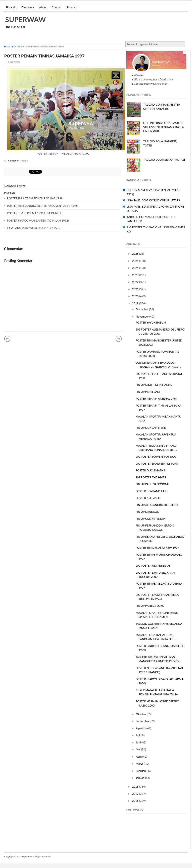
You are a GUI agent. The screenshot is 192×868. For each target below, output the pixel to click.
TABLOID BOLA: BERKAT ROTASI (164, 160)
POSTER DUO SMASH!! (150, 470)
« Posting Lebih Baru (7, 339)
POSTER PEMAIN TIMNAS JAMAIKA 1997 (44, 56)
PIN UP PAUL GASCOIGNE (152, 484)
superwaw (26, 19)
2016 (136, 801)
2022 (136, 282)
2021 (136, 289)
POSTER (16, 46)
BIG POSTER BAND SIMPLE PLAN (157, 464)
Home (7, 46)
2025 (136, 261)
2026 (136, 254)
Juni (139, 742)
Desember (142, 309)
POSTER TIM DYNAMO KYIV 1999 (157, 548)
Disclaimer (28, 7)
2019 (136, 303)
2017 (136, 794)
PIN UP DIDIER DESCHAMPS (154, 385)
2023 (136, 275)
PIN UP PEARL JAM (148, 392)
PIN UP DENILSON (147, 512)
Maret (140, 764)
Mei (138, 749)
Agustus (141, 728)
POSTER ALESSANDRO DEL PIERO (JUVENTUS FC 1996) (43, 206)
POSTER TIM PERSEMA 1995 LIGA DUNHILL (35, 213)
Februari (141, 771)
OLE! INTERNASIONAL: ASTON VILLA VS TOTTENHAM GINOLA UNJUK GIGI (164, 127)
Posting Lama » (119, 339)
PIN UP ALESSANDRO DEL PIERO (157, 505)
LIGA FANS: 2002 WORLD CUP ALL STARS (34, 228)
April (139, 757)
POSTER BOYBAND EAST (152, 491)
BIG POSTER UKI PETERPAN (153, 566)
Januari (140, 778)
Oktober (141, 714)
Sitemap (71, 7)
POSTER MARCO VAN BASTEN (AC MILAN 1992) (38, 220)
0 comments (14, 62)
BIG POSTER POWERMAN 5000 (156, 457)
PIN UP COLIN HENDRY (151, 519)
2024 (136, 268)
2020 (136, 296)
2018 (136, 786)
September (143, 721)
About (43, 7)
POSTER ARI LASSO (148, 498)
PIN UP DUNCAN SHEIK (151, 428)
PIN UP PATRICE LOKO (150, 606)
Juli (138, 735)
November (143, 316)
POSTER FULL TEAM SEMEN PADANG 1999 (35, 198)
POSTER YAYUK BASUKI (151, 322)
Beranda (11, 7)
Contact (57, 7)
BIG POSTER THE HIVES (151, 477)
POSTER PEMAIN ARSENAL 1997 (156, 398)
